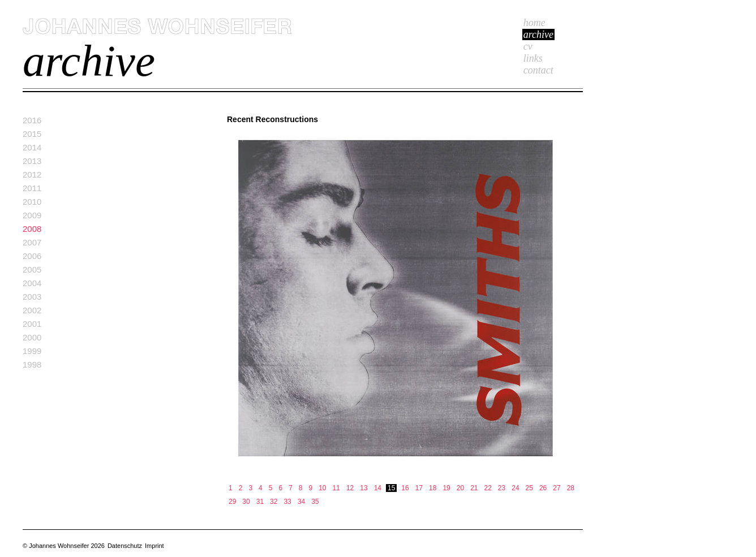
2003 (32, 297)
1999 (32, 351)
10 (322, 488)
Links (533, 58)
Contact (538, 70)
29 (232, 502)
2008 (32, 229)
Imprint (154, 546)
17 (419, 488)
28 (571, 488)
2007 (32, 242)
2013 (32, 161)
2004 (32, 283)
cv (528, 46)
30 (246, 502)
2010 (32, 202)
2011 (32, 188)
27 (557, 488)
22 (488, 488)
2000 (32, 337)
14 (378, 488)
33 (287, 502)
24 (515, 488)
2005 (32, 269)
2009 (32, 215)
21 (474, 488)
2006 (32, 256)
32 (274, 502)
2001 (32, 324)
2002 (32, 310)
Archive (538, 34)
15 (391, 488)
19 (446, 488)
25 (529, 488)
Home (534, 23)
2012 (32, 174)
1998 (32, 364)
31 (260, 502)
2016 (32, 120)
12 (350, 488)
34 (301, 502)
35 (315, 502)
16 (405, 488)
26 (543, 488)
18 (433, 488)
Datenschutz (125, 546)
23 (502, 488)
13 (364, 488)
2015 (32, 134)
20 (460, 488)
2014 (32, 147)
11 (336, 488)
